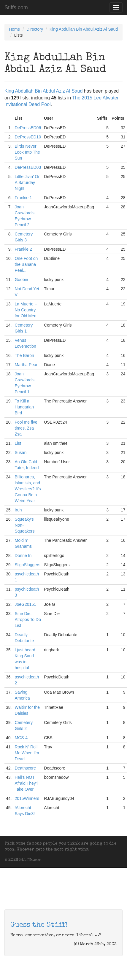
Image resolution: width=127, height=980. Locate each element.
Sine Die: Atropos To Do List (28, 619)
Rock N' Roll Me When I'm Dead (27, 753)
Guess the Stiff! (39, 925)
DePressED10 (28, 137)
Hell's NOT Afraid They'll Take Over (26, 783)
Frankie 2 (23, 249)
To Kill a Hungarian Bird (24, 407)
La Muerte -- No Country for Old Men (26, 310)
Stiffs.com (16, 7)
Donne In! (24, 555)
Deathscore (25, 768)
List (18, 443)
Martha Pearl (26, 365)
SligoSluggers (27, 565)
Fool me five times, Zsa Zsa (26, 428)
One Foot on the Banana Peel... (26, 264)
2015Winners (27, 798)
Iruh (18, 510)
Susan (20, 452)
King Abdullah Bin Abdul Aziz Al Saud (84, 29)
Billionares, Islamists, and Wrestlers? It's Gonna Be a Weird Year (28, 489)
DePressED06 (28, 128)
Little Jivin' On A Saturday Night (27, 182)
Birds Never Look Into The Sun (27, 152)
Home (14, 29)
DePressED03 (28, 167)
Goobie (21, 280)
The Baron (24, 355)
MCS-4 (21, 738)
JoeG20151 (25, 604)
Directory (35, 29)
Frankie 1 (23, 198)
